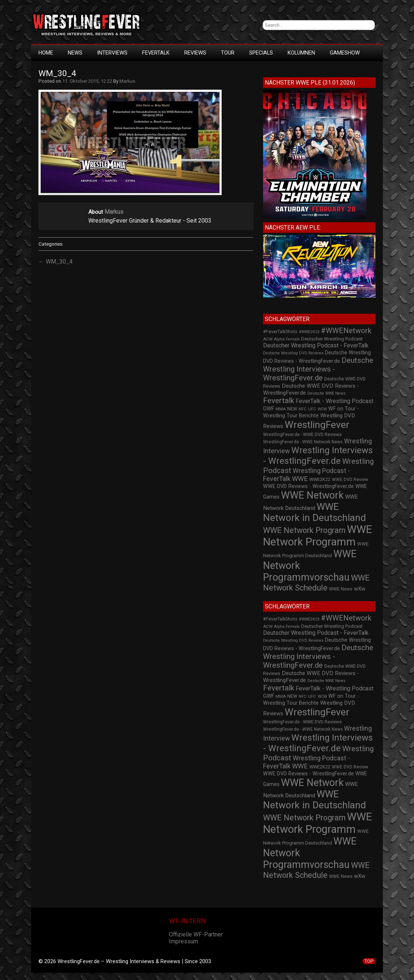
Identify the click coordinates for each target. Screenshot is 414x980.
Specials (261, 53)
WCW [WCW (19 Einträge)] (322, 409)
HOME (46, 53)
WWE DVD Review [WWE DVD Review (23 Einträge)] (350, 480)
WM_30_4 (57, 73)
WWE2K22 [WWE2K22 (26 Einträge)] (320, 479)
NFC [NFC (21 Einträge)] (303, 409)
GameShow (345, 53)
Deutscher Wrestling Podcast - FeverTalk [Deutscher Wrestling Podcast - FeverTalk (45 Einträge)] (316, 345)
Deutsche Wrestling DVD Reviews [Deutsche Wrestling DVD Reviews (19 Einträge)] (293, 353)
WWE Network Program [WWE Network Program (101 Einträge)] (304, 530)
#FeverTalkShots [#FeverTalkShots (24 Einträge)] (280, 332)
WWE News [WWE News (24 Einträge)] (341, 589)
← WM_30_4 (56, 262)
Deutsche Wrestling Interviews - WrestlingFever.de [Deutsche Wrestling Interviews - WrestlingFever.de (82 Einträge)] (318, 369)
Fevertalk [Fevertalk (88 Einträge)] (279, 400)
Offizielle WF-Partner (196, 934)
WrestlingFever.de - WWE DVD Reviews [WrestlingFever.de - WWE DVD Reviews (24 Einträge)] (302, 435)
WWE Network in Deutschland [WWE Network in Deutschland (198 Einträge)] (315, 512)
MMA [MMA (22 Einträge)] (281, 409)
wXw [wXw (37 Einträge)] (360, 589)
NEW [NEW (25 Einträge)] (292, 409)
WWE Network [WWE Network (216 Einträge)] (312, 495)
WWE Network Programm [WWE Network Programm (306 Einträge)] (318, 536)
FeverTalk (156, 53)
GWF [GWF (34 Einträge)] (269, 409)
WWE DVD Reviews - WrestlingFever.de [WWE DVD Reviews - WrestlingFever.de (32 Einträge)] (308, 486)
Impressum (184, 941)
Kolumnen (301, 53)
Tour (228, 53)
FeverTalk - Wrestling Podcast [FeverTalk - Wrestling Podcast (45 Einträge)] (334, 401)
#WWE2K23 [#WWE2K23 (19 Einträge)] (309, 332)
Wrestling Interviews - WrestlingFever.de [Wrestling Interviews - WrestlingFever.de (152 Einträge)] (318, 455)
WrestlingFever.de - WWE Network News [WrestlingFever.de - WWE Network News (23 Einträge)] (303, 442)
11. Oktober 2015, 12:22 (87, 81)
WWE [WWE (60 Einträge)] (300, 479)
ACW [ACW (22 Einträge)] (268, 339)
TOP (369, 961)
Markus (127, 81)
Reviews (195, 53)
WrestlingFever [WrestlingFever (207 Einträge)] (317, 425)
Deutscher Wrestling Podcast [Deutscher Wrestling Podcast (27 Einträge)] (332, 339)
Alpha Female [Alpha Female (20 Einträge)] (287, 339)
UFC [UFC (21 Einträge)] (312, 409)
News (75, 53)
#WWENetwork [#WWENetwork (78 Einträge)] (346, 331)
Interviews (112, 53)
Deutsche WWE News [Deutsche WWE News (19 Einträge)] (326, 393)
